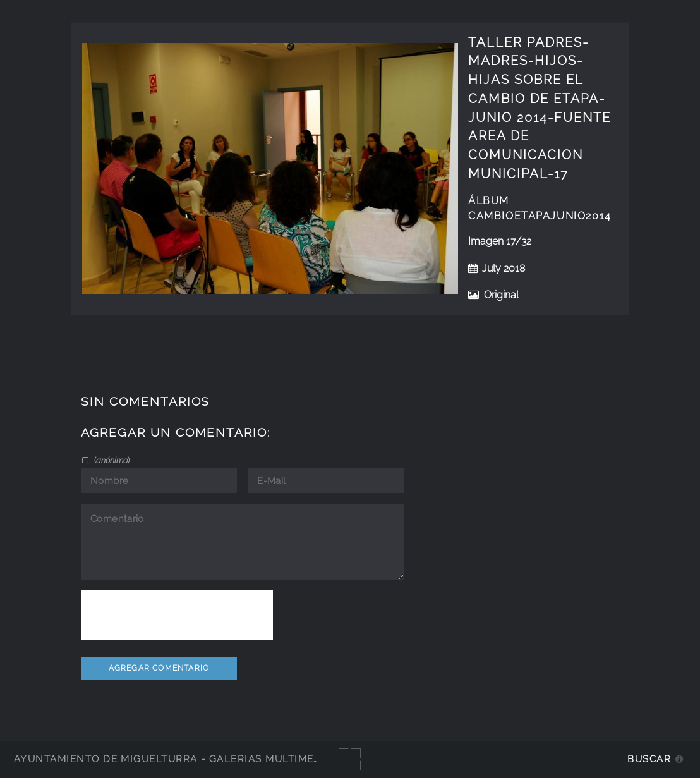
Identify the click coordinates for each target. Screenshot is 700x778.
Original (501, 295)
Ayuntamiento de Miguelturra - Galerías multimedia (173, 759)
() (111, 460)
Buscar (649, 759)
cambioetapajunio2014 (540, 216)
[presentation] (177, 615)
